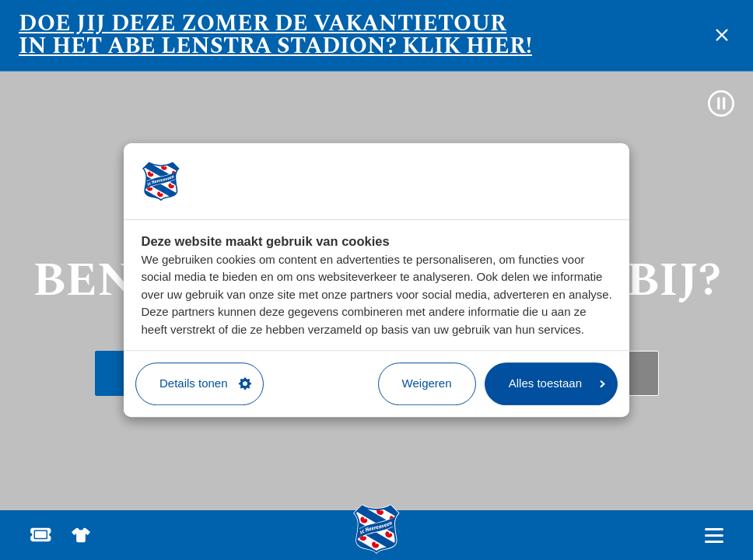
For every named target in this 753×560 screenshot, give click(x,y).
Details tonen (205, 383)
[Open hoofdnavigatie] (714, 535)
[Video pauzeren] (721, 103)
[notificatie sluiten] (722, 35)
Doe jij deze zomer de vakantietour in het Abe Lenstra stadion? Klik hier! (275, 35)
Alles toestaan (557, 383)
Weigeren (427, 383)
